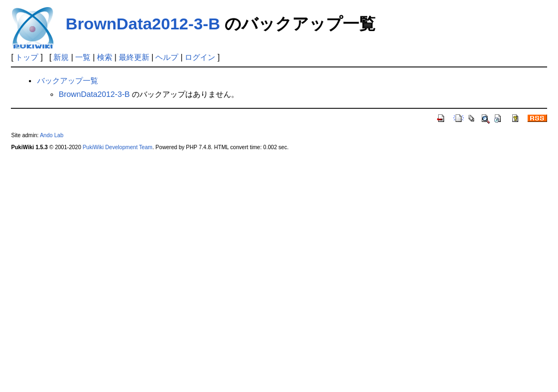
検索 (105, 57)
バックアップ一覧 (68, 81)
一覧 (83, 57)
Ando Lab (51, 135)
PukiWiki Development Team (118, 147)
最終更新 (134, 57)
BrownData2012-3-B (142, 24)
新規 (61, 57)
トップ (27, 57)
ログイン (200, 57)
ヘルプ (167, 57)
